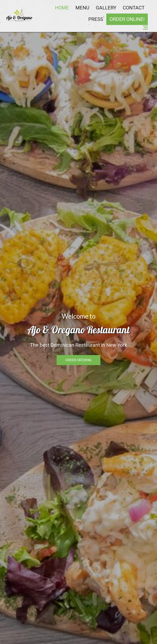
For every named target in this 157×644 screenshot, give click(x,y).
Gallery (106, 8)
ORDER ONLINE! (127, 19)
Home (62, 8)
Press (96, 19)
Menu (82, 8)
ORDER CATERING (78, 360)
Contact (134, 8)
